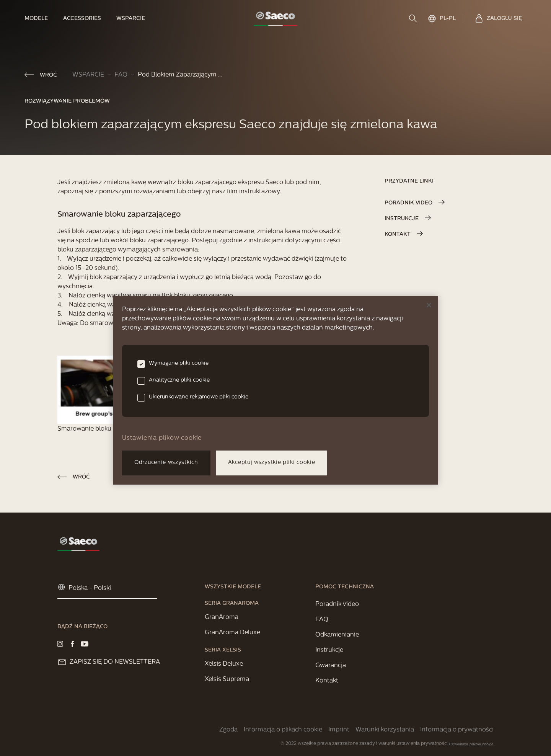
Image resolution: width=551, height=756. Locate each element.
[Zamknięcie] (429, 305)
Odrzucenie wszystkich (166, 463)
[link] (40, 18)
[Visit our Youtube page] (85, 644)
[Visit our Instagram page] (60, 644)
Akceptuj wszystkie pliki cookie (272, 463)
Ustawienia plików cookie (471, 744)
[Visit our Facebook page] (72, 644)
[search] (414, 18)
